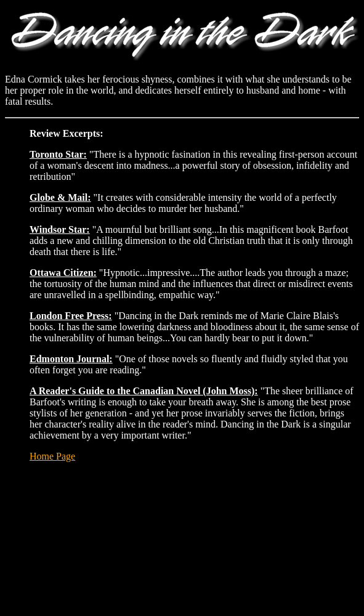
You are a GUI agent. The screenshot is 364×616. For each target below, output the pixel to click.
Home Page (52, 456)
